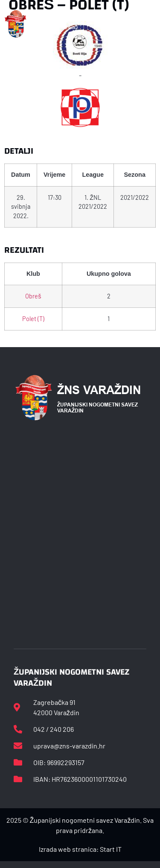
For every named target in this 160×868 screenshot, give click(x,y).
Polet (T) (33, 319)
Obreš (33, 296)
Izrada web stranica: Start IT (80, 849)
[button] (151, 24)
